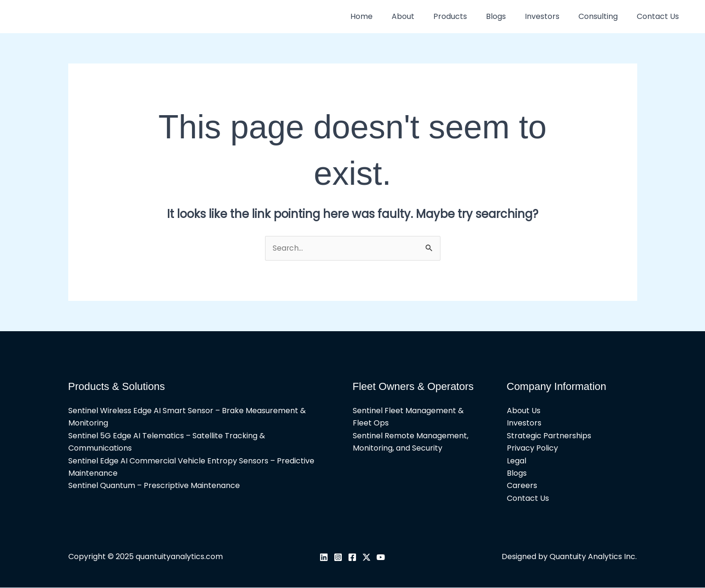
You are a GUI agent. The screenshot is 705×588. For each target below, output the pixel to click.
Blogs (509, 16)
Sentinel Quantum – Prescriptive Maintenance (154, 486)
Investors (552, 16)
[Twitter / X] (366, 557)
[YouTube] (381, 557)
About (424, 16)
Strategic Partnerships (549, 436)
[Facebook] (352, 557)
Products (467, 16)
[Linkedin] (324, 557)
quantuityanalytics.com (179, 557)
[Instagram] (338, 557)
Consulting (604, 16)
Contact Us (660, 16)
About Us (524, 411)
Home (386, 16)
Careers (522, 486)
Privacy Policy (532, 448)
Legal (517, 461)
